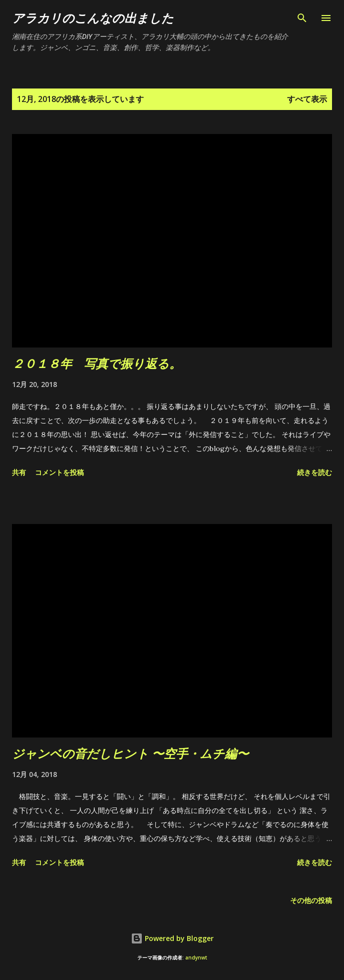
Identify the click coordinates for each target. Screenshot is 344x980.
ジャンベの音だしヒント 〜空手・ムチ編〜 (130, 753)
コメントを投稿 (59, 472)
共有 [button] (19, 472)
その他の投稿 (311, 900)
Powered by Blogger (172, 938)
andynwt (196, 958)
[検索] (302, 18)
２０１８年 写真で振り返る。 (97, 363)
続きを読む (315, 472)
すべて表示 (307, 99)
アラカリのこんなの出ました (93, 18)
